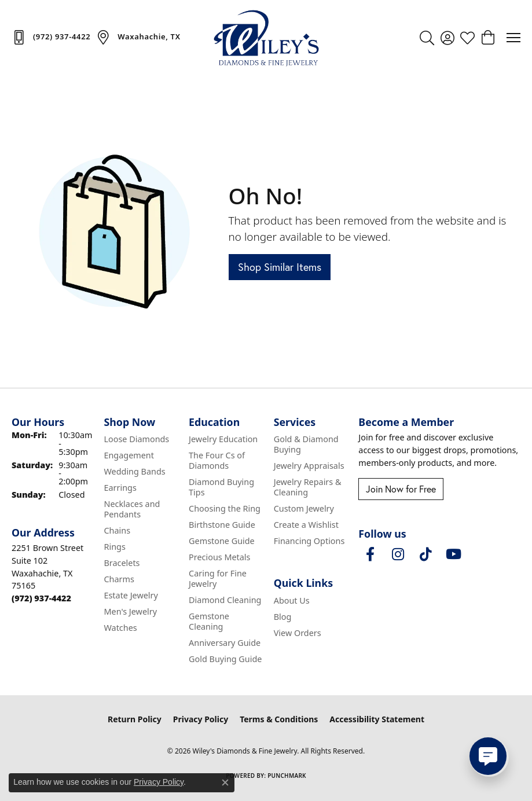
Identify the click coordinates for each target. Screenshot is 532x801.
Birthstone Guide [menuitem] (222, 525)
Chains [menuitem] (117, 530)
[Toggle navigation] (513, 38)
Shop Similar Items (280, 267)
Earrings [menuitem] (120, 488)
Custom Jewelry (304, 508)
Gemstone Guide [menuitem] (222, 541)
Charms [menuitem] (119, 579)
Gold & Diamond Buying (306, 444)
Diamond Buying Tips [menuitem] (221, 487)
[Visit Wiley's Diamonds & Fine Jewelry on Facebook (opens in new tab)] (370, 554)
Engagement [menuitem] (129, 455)
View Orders (298, 633)
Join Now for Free (401, 489)
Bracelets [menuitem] (122, 563)
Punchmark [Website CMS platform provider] (287, 776)
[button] (427, 38)
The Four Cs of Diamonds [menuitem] (217, 460)
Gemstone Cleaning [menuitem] (209, 621)
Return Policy (135, 719)
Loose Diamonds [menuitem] (136, 439)
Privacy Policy (201, 719)
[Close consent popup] (225, 782)
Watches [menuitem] (120, 628)
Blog (283, 617)
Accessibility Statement (377, 719)
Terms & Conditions (279, 719)
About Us (292, 600)
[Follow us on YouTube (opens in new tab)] (453, 554)
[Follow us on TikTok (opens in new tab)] (425, 554)
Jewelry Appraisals (309, 466)
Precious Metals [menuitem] (219, 557)
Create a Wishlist (306, 525)
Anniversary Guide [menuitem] (225, 643)
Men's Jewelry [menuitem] (130, 611)
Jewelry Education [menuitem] (223, 439)
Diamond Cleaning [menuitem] (225, 600)
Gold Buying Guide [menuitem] (225, 659)
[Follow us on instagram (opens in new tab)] (398, 554)
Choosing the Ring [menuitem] (225, 508)
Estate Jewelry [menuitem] (131, 595)
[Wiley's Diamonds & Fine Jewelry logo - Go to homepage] (266, 38)
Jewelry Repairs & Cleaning (308, 487)
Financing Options (309, 541)
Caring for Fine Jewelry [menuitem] (218, 578)
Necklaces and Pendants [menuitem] (132, 509)
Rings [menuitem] (114, 547)
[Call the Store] (41, 598)
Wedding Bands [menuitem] (134, 471)
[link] (51, 37)
